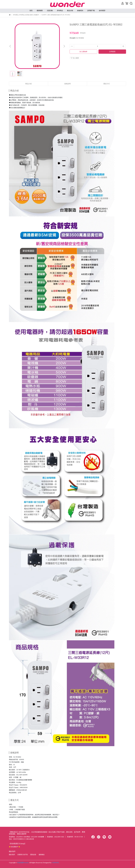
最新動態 (40, 10)
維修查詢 (80, 10)
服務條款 (42, 855)
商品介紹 (28, 84)
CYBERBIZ (55, 863)
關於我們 (12, 855)
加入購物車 (83, 52)
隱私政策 (33, 855)
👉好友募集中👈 (14, 847)
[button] (64, 46)
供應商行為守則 (23, 855)
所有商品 (60, 10)
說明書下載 (91, 10)
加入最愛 (75, 58)
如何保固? (102, 10)
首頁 (31, 10)
